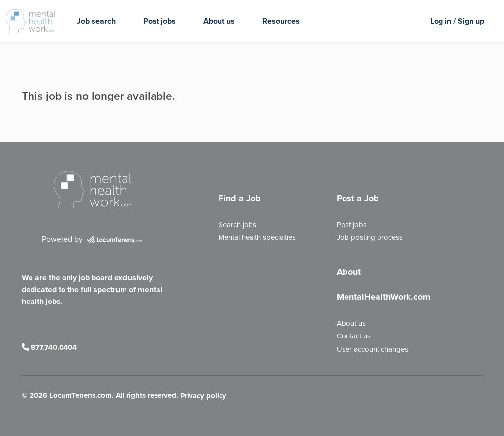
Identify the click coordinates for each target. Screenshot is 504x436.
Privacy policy (203, 396)
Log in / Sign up (457, 21)
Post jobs (159, 21)
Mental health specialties (257, 237)
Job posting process (370, 237)
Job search (96, 21)
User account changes (372, 349)
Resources (281, 21)
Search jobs (237, 225)
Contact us (354, 336)
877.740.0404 (49, 347)
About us (219, 21)
